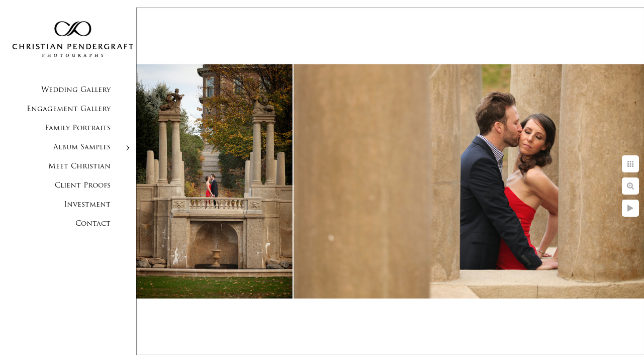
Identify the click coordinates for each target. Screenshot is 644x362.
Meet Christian (79, 167)
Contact (93, 224)
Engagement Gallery (69, 109)
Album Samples (82, 148)
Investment (87, 205)
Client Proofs (83, 186)
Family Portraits (78, 128)
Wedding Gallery (76, 90)
